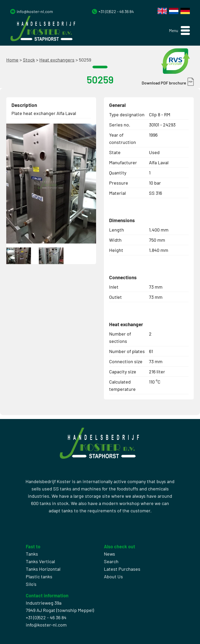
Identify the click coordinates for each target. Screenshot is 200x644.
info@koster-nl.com (35, 11)
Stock (29, 60)
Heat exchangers (57, 60)
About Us (113, 576)
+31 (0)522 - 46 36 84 (116, 11)
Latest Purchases (122, 569)
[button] (179, 31)
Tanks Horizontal (43, 569)
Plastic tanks (39, 576)
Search (111, 561)
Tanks (32, 554)
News (110, 554)
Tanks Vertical (40, 561)
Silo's (31, 584)
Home (12, 60)
